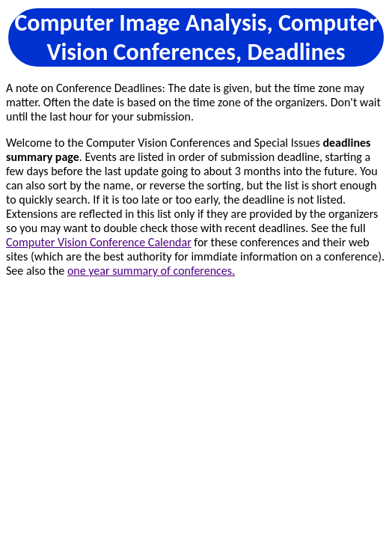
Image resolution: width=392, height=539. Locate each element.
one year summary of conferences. (151, 271)
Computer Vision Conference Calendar (99, 242)
